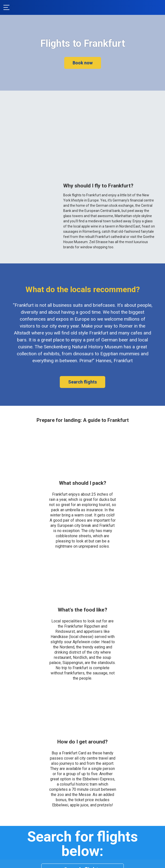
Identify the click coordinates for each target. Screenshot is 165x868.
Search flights (82, 382)
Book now (83, 63)
